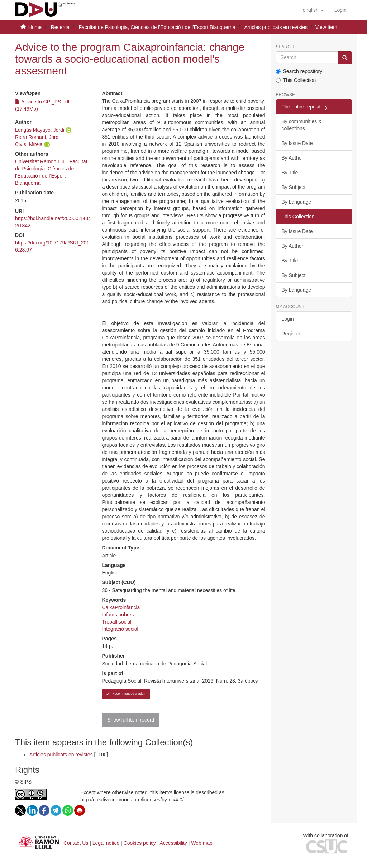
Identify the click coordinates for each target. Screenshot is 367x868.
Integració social (120, 629)
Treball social (117, 622)
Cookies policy (140, 843)
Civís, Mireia (29, 144)
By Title (290, 173)
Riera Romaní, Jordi (37, 137)
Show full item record (131, 720)
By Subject (294, 187)
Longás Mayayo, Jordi (40, 130)
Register (291, 334)
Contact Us (76, 843)
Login (288, 319)
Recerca (60, 27)
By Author (293, 158)
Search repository (299, 71)
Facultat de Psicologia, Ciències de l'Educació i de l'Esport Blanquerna (157, 27)
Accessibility (173, 843)
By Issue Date (297, 143)
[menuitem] (340, 10)
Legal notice (106, 843)
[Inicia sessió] (340, 10)
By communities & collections (302, 125)
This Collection (296, 80)
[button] (313, 10)
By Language (297, 202)
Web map (202, 843)
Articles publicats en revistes (276, 27)
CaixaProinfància (121, 607)
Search (285, 47)
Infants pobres (118, 615)
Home (35, 27)
